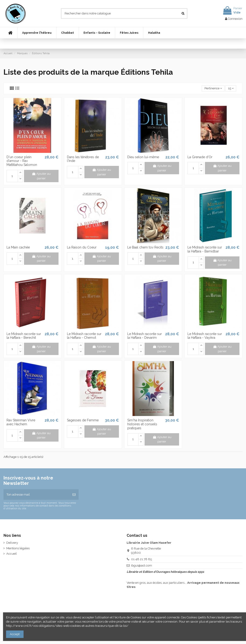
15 (231, 88)
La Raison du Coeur (82, 247)
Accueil (12, 554)
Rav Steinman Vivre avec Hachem (21, 422)
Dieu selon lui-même (143, 157)
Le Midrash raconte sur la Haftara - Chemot (84, 336)
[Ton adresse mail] (36, 495)
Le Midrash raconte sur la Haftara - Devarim (145, 336)
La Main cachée (18, 247)
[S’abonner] (74, 495)
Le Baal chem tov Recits (145, 247)
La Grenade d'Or (200, 157)
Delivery (12, 543)
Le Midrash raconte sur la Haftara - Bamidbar (205, 249)
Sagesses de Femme (83, 420)
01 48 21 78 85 (141, 559)
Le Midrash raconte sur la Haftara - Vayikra (205, 336)
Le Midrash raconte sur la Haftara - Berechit (24, 336)
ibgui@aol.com (142, 565)
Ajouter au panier (41, 176)
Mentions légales (18, 548)
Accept (15, 634)
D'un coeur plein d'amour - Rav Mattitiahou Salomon (22, 161)
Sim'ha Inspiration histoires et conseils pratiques (142, 424)
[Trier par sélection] (213, 89)
